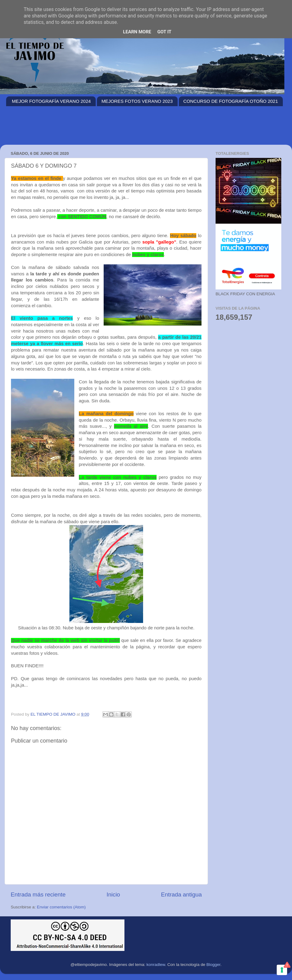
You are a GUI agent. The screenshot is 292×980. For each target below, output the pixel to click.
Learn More (137, 32)
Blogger (213, 965)
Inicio (113, 894)
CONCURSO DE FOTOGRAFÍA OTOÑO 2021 (231, 101)
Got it (164, 32)
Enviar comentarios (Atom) (61, 907)
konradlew (156, 965)
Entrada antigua (181, 894)
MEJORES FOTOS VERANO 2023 (137, 101)
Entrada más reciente (38, 894)
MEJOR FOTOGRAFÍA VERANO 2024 (51, 101)
